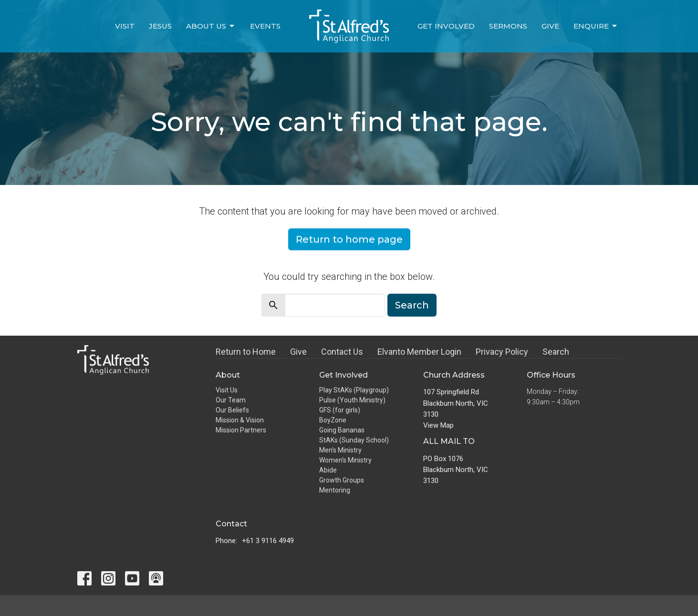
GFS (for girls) (340, 410)
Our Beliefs (232, 410)
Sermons (508, 26)
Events (265, 26)
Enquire (596, 26)
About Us (211, 26)
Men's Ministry (340, 450)
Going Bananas (342, 430)
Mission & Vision (240, 420)
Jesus (160, 26)
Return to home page (349, 239)
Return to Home (246, 352)
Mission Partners (241, 430)
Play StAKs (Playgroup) (354, 390)
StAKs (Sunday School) (354, 440)
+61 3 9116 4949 (268, 541)
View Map (438, 425)
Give (550, 26)
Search (412, 305)
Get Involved (446, 26)
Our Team (231, 400)
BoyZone (333, 420)
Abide (328, 470)
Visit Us (227, 390)
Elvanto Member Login (419, 352)
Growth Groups (342, 480)
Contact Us (342, 352)
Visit (125, 26)
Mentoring (335, 490)
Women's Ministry (345, 460)
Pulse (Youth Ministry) (352, 400)
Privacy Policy (502, 352)
